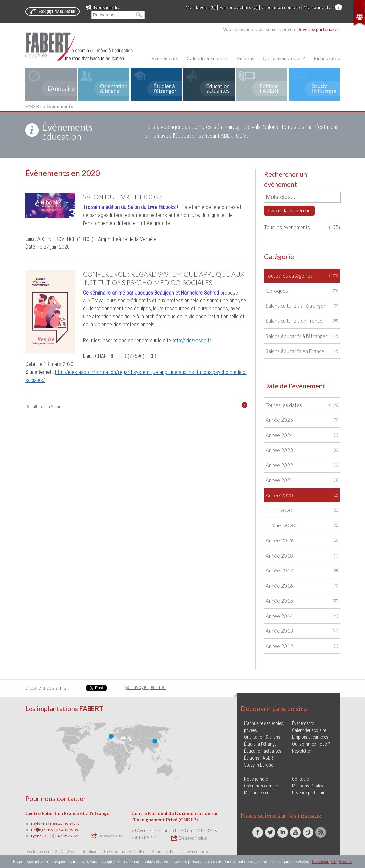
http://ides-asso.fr (191, 340)
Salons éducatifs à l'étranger (302, 336)
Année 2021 (302, 480)
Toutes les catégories (302, 276)
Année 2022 (302, 465)
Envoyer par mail (145, 687)
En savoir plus (106, 836)
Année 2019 (302, 541)
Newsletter (302, 751)
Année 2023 (302, 450)
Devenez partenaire (309, 793)
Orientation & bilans (262, 737)
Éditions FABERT (259, 758)
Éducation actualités (263, 751)
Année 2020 (302, 495)
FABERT (34, 106)
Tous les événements (287, 227)
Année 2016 (302, 586)
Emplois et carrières (310, 737)
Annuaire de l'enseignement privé (181, 852)
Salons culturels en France (302, 321)
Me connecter (318, 7)
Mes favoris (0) (201, 7)
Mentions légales (308, 786)
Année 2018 (302, 556)
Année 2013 (302, 631)
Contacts (301, 779)
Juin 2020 (305, 510)
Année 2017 (302, 571)
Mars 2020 (305, 526)
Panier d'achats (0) (239, 7)
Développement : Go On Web (50, 852)
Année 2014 (302, 616)
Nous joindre (103, 7)
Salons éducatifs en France (302, 351)
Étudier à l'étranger (261, 744)
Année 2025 (302, 420)
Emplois (246, 58)
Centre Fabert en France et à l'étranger (68, 813)
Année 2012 (302, 646)
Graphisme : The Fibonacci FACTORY (113, 852)
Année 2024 (302, 435)
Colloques (302, 291)
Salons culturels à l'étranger (302, 306)
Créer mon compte (281, 7)
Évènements (165, 58)
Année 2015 (302, 601)
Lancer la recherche (289, 210)
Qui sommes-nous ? (284, 58)
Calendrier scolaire (208, 58)
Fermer (346, 862)
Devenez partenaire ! (318, 29)
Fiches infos (327, 58)
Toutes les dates (302, 405)
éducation (67, 132)
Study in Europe (258, 765)
